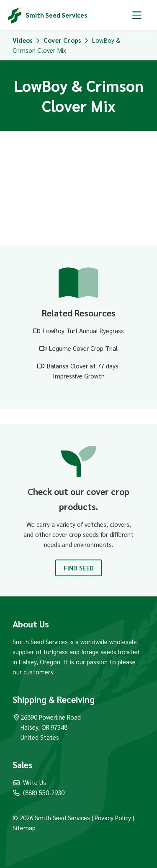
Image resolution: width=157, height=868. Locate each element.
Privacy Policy (114, 817)
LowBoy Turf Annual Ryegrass (83, 330)
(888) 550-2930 (39, 792)
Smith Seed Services (57, 15)
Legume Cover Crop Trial (83, 348)
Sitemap (24, 828)
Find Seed (79, 568)
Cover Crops (62, 40)
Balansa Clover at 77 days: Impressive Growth (83, 371)
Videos (22, 40)
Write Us (29, 782)
